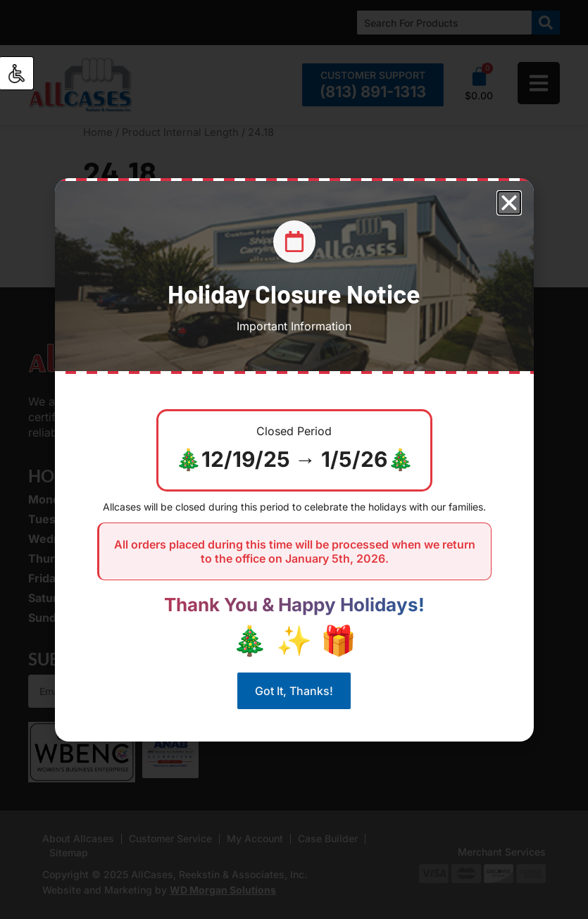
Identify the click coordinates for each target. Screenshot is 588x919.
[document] (294, 459)
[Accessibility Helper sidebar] (17, 73)
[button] (509, 203)
